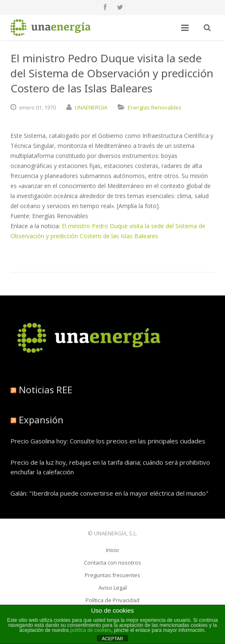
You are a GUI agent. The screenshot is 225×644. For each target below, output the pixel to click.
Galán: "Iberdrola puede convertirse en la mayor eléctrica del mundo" (109, 493)
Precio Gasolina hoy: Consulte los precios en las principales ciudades (108, 441)
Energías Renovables (155, 107)
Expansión (41, 420)
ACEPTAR (112, 639)
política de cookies (91, 630)
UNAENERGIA (91, 107)
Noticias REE (46, 389)
